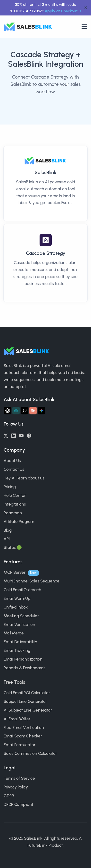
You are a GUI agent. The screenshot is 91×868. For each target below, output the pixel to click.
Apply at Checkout (61, 11)
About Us (12, 461)
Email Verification (19, 625)
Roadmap (13, 513)
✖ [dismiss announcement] (86, 8)
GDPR (9, 796)
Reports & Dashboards (25, 668)
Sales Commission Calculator (30, 753)
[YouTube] (21, 435)
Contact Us (14, 469)
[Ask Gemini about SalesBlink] (41, 411)
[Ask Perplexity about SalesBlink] (16, 411)
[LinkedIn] (14, 435)
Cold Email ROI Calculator (27, 693)
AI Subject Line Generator (28, 710)
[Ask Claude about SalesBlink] (33, 411)
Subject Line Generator (25, 701)
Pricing (10, 487)
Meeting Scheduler (21, 616)
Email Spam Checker (23, 736)
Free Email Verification (24, 728)
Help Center (15, 495)
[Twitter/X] (6, 435)
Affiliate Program (19, 522)
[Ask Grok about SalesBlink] (25, 411)
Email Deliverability (20, 642)
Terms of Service (19, 778)
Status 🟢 (13, 547)
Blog (8, 530)
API (7, 539)
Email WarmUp (17, 598)
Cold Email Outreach (22, 590)
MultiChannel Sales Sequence (32, 581)
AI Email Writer (17, 719)
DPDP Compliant (18, 804)
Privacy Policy (16, 787)
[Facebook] (29, 435)
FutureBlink (37, 845)
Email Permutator (20, 745)
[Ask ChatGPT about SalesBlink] (8, 411)
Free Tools (14, 682)
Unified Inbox (16, 607)
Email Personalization (23, 659)
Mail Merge (14, 633)
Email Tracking (17, 650)
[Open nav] (84, 27)
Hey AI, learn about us (24, 478)
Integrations (15, 504)
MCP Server (15, 572)
